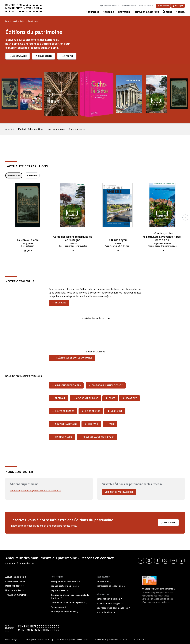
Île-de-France (91, 411)
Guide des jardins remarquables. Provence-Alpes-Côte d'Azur (162, 237)
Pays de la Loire (62, 437)
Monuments (92, 12)
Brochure (59, 303)
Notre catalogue (56, 129)
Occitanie (91, 424)
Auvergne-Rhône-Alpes (66, 385)
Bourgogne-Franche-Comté (106, 385)
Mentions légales (12, 639)
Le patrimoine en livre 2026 (95, 318)
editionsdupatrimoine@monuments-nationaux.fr (36, 491)
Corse (110, 398)
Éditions (167, 12)
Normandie (115, 411)
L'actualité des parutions (31, 129)
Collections (43, 56)
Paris (110, 424)
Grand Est (129, 398)
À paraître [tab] (32, 176)
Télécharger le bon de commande (72, 358)
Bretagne (59, 398)
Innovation (124, 12)
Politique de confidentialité (38, 639)
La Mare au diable (28, 240)
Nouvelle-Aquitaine (64, 424)
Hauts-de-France (63, 411)
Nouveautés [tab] (14, 176)
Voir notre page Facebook (119, 492)
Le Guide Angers (117, 240)
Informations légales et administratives (72, 639)
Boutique (178, 6)
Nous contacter (77, 129)
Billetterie (163, 6)
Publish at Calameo (95, 352)
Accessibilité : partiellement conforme (111, 639)
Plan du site (139, 639)
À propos (67, 56)
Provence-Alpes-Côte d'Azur (97, 437)
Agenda (180, 12)
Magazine (108, 12)
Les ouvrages (18, 56)
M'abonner (168, 522)
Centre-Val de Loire (85, 398)
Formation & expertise (146, 12)
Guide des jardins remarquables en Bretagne (73, 238)
